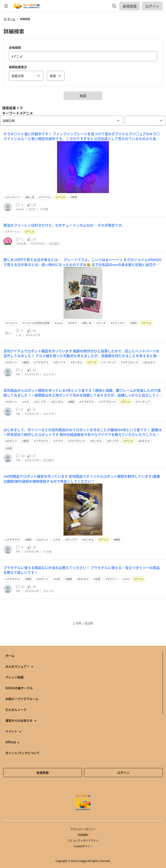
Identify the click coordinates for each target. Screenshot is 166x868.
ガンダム (77, 362)
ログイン (152, 6)
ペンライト (13, 197)
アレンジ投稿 (14, 677)
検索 (83, 96)
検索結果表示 (18, 67)
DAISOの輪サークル (19, 688)
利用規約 (83, 835)
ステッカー (119, 323)
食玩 (134, 323)
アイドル (46, 197)
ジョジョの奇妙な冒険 (37, 323)
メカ (26, 402)
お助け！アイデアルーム (22, 699)
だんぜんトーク (16, 710)
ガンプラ (60, 362)
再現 (74, 197)
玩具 (10, 448)
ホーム (9, 19)
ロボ (58, 579)
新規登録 (130, 6)
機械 (117, 540)
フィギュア (110, 362)
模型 (26, 362)
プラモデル (42, 362)
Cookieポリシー (83, 846)
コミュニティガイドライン (83, 841)
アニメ (61, 197)
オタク (73, 323)
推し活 (30, 197)
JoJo (59, 323)
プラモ (59, 441)
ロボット (12, 362)
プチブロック (130, 362)
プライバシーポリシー (83, 829)
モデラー (112, 579)
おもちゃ (150, 362)
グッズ (102, 323)
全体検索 (15, 47)
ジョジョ (12, 323)
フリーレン (13, 232)
